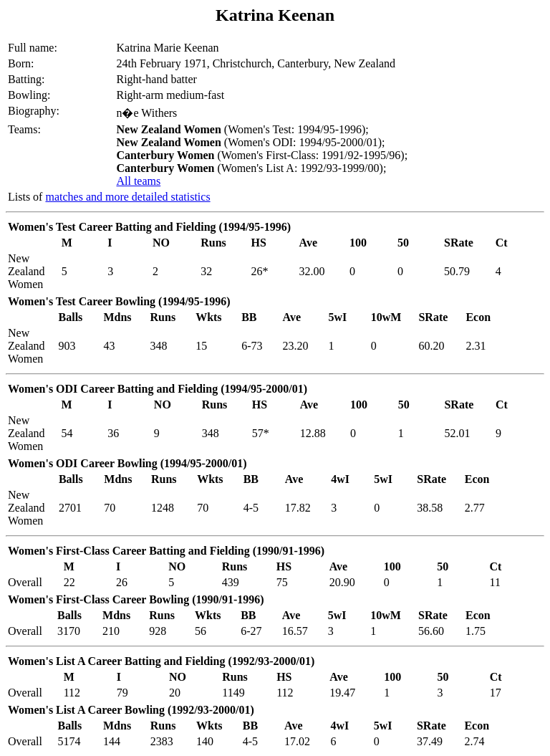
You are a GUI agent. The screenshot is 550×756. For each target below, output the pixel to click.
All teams (138, 181)
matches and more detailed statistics (127, 197)
